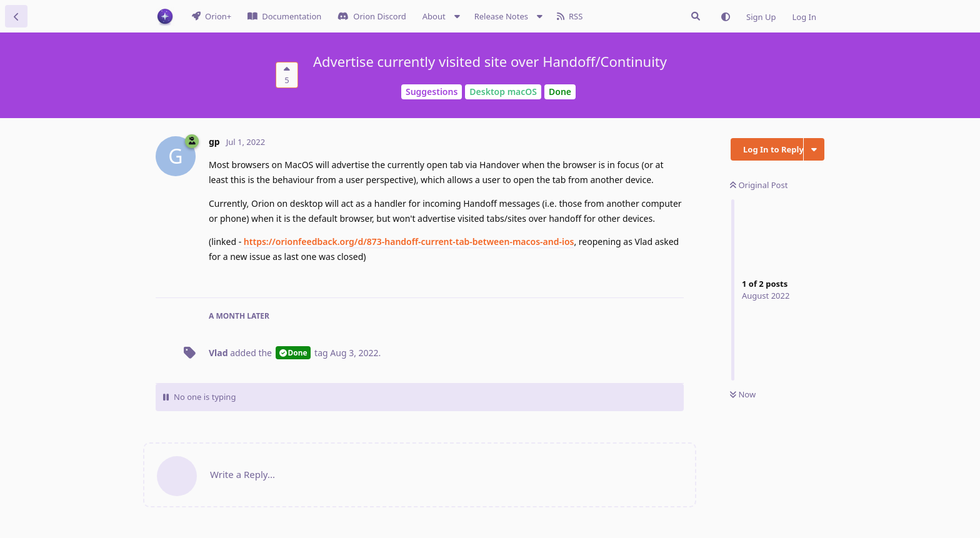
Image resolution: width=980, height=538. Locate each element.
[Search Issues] (696, 16)
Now (743, 394)
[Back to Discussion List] (16, 16)
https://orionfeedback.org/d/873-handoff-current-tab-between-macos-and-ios (409, 242)
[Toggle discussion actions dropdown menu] (814, 149)
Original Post (759, 185)
